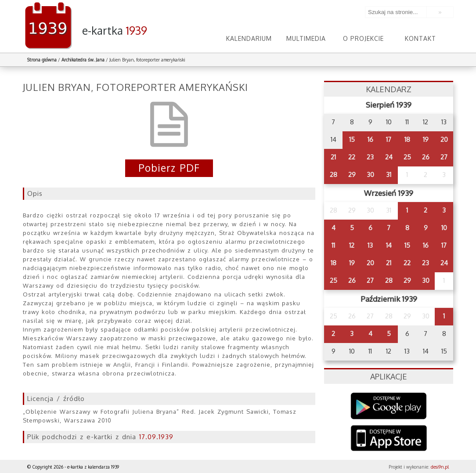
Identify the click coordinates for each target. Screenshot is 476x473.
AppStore (389, 439)
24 (389, 157)
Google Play (389, 406)
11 (333, 245)
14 (389, 245)
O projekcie (363, 38)
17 (389, 139)
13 (370, 245)
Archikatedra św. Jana (83, 60)
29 (352, 175)
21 (333, 157)
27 (444, 157)
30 (370, 175)
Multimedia (306, 38)
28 (334, 175)
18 (407, 139)
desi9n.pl (440, 467)
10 (444, 228)
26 (426, 157)
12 (352, 245)
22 (352, 157)
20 (444, 139)
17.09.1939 (156, 437)
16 (370, 139)
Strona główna (42, 60)
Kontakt (420, 38)
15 (352, 139)
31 (389, 175)
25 (407, 157)
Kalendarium (249, 38)
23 (370, 157)
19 (426, 139)
